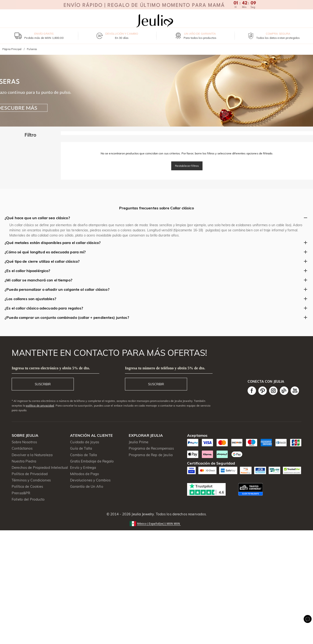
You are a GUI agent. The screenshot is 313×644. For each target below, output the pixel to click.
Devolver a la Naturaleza (32, 455)
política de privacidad (40, 406)
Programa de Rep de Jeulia (151, 455)
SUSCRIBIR (43, 384)
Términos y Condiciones (31, 480)
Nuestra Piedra (24, 461)
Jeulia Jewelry (142, 514)
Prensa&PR (21, 493)
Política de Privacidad (30, 474)
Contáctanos (22, 448)
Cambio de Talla (84, 455)
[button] (157, 523)
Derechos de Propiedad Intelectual (40, 468)
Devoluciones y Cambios (90, 480)
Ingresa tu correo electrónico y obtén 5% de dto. (51, 368)
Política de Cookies (27, 486)
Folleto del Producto (28, 499)
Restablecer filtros (187, 166)
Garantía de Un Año (87, 486)
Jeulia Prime (139, 442)
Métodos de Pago (85, 474)
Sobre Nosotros (24, 442)
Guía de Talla (81, 448)
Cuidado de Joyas (85, 442)
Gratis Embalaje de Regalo (92, 461)
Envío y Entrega (83, 468)
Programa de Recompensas (151, 448)
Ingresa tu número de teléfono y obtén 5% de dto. (165, 368)
